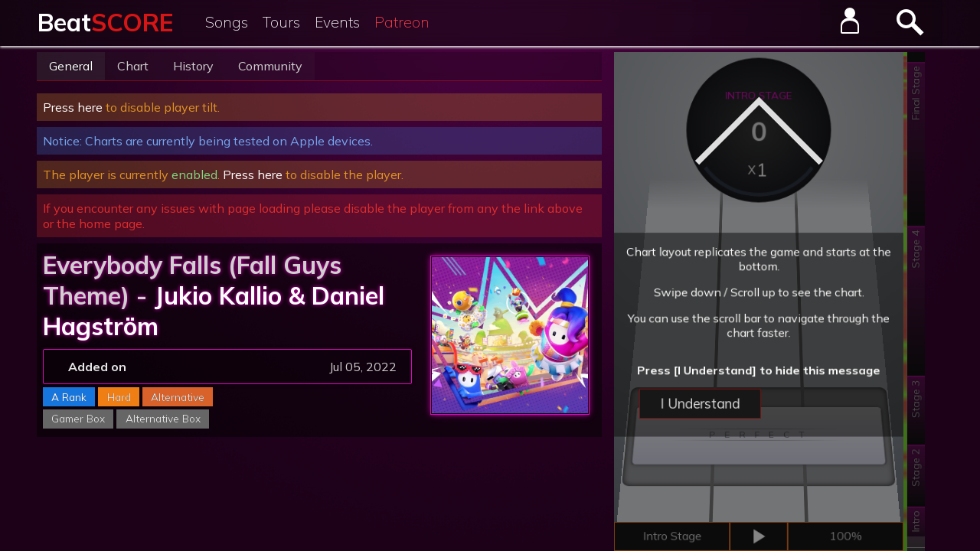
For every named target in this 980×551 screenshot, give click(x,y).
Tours (281, 22)
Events (337, 22)
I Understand (705, 424)
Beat (105, 22)
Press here (73, 107)
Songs (227, 22)
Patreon (402, 22)
